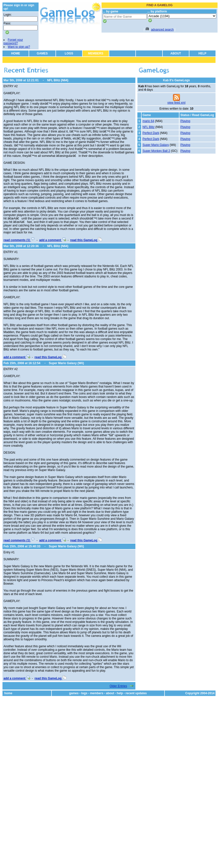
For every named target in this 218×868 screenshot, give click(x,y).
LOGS (69, 53)
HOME (16, 53)
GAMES (42, 53)
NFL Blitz (149, 127)
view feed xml (177, 103)
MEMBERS (96, 53)
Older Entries (118, 686)
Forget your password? (13, 42)
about (110, 693)
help (120, 693)
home (8, 693)
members (97, 693)
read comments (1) (19, 240)
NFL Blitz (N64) (58, 80)
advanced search (162, 30)
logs (84, 693)
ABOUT (176, 53)
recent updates (136, 693)
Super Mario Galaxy (156, 145)
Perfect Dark (151, 133)
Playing (185, 121)
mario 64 (148, 121)
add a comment (52, 240)
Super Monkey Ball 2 (156, 151)
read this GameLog (86, 240)
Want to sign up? (19, 47)
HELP (202, 53)
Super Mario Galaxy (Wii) (66, 363)
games (74, 693)
